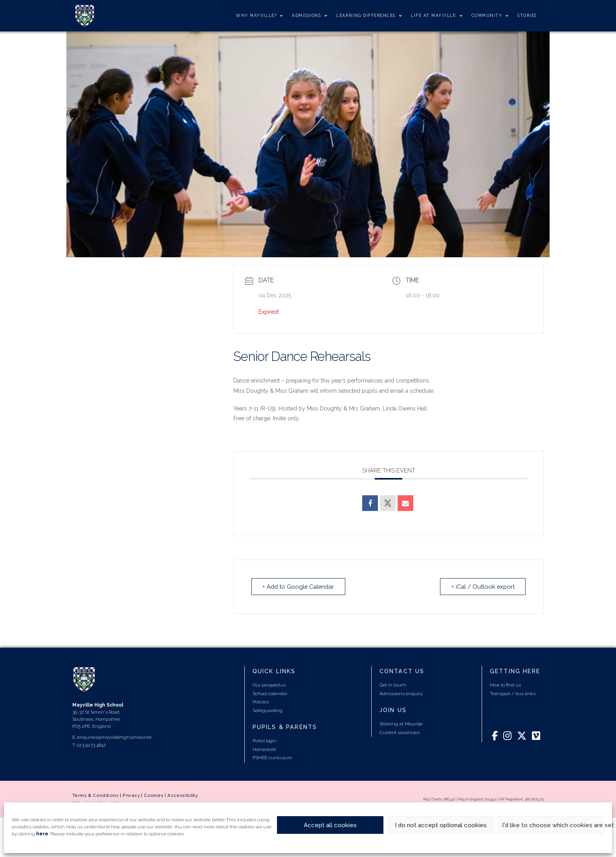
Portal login (265, 741)
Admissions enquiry (401, 693)
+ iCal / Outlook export (482, 586)
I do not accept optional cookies (441, 825)
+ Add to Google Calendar (300, 586)
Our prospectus (269, 685)
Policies (261, 702)
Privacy (131, 795)
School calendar (270, 693)
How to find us (505, 685)
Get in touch (393, 685)
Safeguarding (268, 710)
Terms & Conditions (95, 795)
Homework (264, 749)
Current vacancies (400, 732)
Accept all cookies (330, 825)
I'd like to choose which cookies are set (553, 825)
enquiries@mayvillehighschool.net (114, 737)
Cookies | (156, 795)
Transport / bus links (513, 693)
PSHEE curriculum (272, 758)
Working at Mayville (401, 724)
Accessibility (182, 795)
